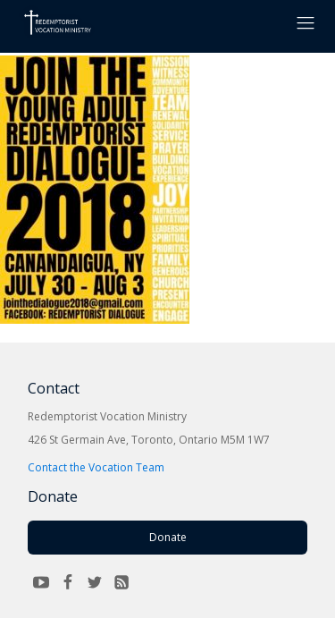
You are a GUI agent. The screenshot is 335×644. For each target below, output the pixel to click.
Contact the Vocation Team (96, 467)
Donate (168, 537)
